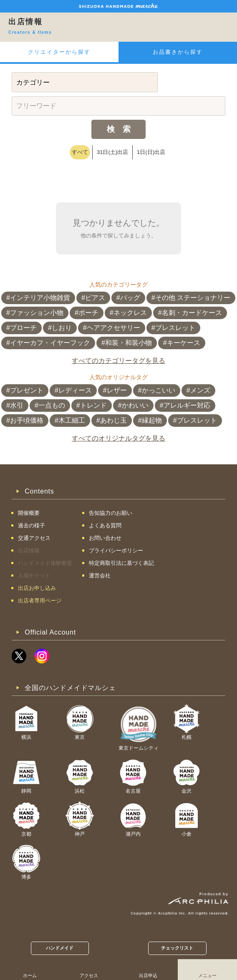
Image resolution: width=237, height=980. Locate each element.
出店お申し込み (37, 588)
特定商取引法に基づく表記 (121, 563)
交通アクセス (34, 538)
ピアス (95, 298)
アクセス (89, 975)
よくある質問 (105, 525)
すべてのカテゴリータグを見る (118, 361)
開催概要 (29, 513)
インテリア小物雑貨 (40, 298)
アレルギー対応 (187, 405)
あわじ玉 (113, 420)
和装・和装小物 (129, 343)
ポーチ (88, 313)
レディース (75, 390)
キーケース (184, 343)
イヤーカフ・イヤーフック (50, 343)
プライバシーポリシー (116, 550)
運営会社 (100, 576)
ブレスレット (175, 328)
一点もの (52, 405)
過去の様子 (32, 525)
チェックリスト (177, 948)
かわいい (135, 405)
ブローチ (23, 328)
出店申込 (148, 975)
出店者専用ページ (40, 601)
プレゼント (27, 390)
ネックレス (130, 313)
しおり (62, 328)
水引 (17, 405)
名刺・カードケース (192, 313)
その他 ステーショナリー (193, 298)
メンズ (200, 390)
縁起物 (152, 420)
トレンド (93, 405)
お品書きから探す (178, 52)
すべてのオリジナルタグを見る (118, 438)
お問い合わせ (105, 538)
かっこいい (159, 390)
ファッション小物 (37, 313)
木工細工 (72, 420)
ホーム (30, 975)
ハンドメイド (60, 948)
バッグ (130, 298)
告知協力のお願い (111, 513)
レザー (117, 390)
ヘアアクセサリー (113, 328)
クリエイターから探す (59, 52)
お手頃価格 (27, 420)
